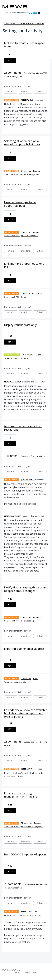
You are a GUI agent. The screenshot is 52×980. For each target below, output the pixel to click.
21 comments (13, 741)
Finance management (30, 174)
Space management (14, 76)
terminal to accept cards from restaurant (23, 428)
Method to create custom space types (25, 45)
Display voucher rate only (20, 325)
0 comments (26, 171)
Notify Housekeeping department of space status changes (26, 589)
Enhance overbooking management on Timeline (21, 795)
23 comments (13, 73)
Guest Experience (31, 742)
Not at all (12, 92)
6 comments (26, 617)
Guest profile (21, 682)
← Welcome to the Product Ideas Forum (24, 24)
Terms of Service (30, 973)
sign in (34, 13)
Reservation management (32, 826)
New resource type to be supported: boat (20, 204)
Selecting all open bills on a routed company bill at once (22, 143)
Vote (10, 60)
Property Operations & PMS (35, 73)
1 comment (26, 293)
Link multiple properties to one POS (24, 265)
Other (24, 297)
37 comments (27, 823)
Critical (42, 92)
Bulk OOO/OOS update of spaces (25, 854)
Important (26, 92)
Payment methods (38, 456)
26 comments (13, 884)
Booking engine (22, 358)
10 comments (28, 355)
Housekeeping (27, 621)
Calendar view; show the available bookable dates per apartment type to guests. (26, 713)
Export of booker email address (24, 649)
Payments (25, 456)
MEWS (18, 973)
